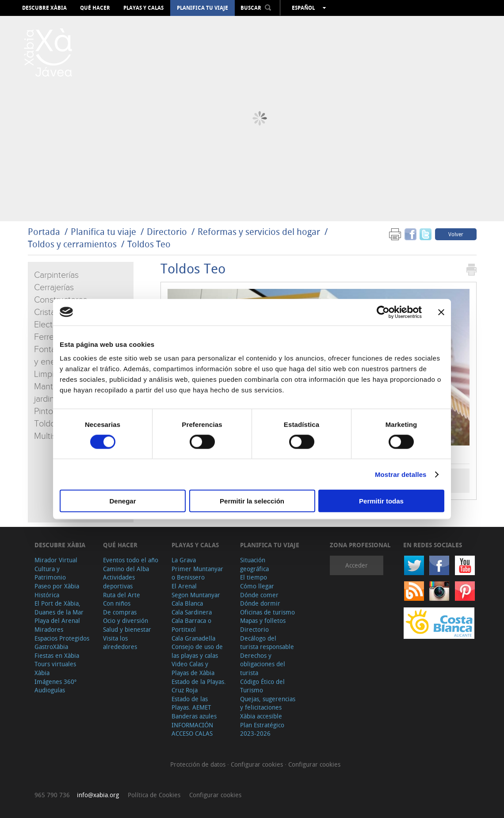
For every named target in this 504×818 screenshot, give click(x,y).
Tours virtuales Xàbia (55, 668)
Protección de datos (199, 764)
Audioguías (50, 690)
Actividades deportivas (119, 582)
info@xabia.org (98, 795)
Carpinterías (56, 275)
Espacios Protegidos (62, 638)
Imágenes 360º (55, 682)
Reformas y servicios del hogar (259, 232)
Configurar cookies (258, 764)
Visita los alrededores (120, 643)
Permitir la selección (252, 501)
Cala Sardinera (192, 612)
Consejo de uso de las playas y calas (197, 651)
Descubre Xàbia (44, 8)
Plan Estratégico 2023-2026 (262, 729)
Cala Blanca (187, 603)
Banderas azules (194, 716)
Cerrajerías (54, 288)
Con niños (117, 603)
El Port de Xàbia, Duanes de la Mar (59, 608)
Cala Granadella (193, 638)
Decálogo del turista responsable (267, 643)
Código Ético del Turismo (262, 686)
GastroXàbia (51, 647)
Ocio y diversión (126, 620)
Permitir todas (381, 501)
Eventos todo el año (131, 560)
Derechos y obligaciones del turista (263, 664)
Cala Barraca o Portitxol (191, 625)
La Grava (184, 560)
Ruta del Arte (122, 595)
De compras (120, 612)
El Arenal (184, 586)
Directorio (168, 232)
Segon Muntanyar (196, 595)
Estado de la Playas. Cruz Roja (199, 686)
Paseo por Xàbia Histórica (57, 590)
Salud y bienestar (127, 629)
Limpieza (51, 374)
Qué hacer (95, 8)
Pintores (49, 411)
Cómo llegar (257, 586)
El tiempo (254, 577)
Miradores (49, 629)
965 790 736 (52, 795)
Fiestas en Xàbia (57, 655)
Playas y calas (143, 8)
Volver (456, 234)
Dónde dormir (260, 603)
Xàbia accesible (261, 716)
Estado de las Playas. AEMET (191, 703)
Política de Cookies (154, 795)
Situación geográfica (254, 564)
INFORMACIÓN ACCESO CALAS (192, 729)
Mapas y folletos (263, 620)
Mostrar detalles (401, 474)
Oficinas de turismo (267, 612)
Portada (44, 232)
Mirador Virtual (56, 560)
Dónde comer (259, 595)
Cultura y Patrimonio (50, 573)
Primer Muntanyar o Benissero (197, 573)
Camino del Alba (126, 569)
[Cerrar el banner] (441, 312)
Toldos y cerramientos (72, 244)
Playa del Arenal (57, 620)
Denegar (122, 501)
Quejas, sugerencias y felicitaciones (268, 703)
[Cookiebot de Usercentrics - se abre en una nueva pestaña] (383, 312)
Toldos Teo (149, 244)
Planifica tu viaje (202, 8)
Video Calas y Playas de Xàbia (193, 668)
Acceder (357, 565)
